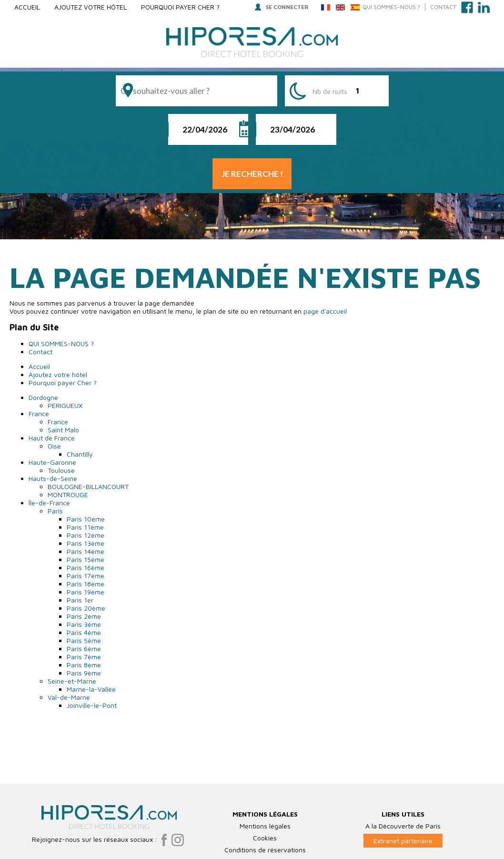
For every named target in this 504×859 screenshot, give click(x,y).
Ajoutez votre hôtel (91, 7)
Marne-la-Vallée (91, 689)
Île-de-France (49, 503)
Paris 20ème (86, 608)
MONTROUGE (68, 495)
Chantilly (80, 454)
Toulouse (61, 470)
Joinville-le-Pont (92, 705)
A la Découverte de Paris (403, 797)
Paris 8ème (84, 665)
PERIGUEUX (65, 405)
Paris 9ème (84, 673)
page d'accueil (325, 311)
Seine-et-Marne (72, 681)
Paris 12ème (86, 535)
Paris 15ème (86, 559)
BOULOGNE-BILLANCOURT (88, 486)
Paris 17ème (86, 576)
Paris (55, 511)
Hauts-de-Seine (53, 478)
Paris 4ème (84, 632)
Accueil (27, 7)
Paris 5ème (84, 640)
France (39, 414)
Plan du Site (252, 853)
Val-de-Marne (69, 697)
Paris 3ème (84, 624)
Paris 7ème (84, 657)
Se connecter (282, 7)
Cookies (265, 809)
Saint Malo (63, 430)
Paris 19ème (86, 592)
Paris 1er (80, 600)
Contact (443, 7)
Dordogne (43, 397)
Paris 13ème (86, 543)
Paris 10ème (86, 519)
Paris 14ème (86, 551)
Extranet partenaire (403, 812)
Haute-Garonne (52, 462)
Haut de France (52, 438)
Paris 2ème (84, 616)
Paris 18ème (86, 584)
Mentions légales (265, 797)
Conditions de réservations (265, 821)
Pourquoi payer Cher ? (180, 7)
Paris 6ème (84, 649)
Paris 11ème (85, 527)
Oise (54, 446)
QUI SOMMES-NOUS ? (391, 7)
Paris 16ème (86, 568)
